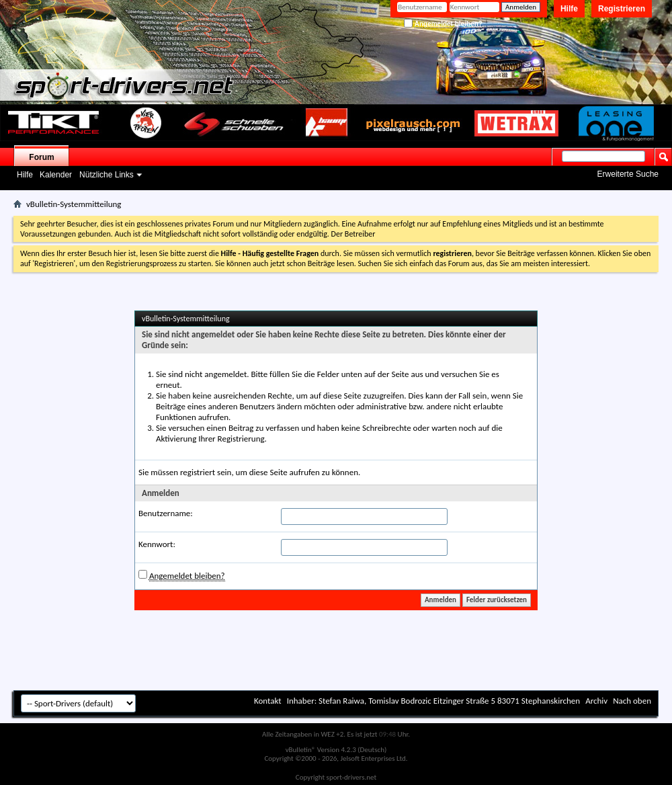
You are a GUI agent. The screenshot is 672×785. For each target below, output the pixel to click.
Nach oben (632, 701)
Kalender (56, 175)
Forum (41, 157)
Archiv (596, 701)
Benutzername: (166, 513)
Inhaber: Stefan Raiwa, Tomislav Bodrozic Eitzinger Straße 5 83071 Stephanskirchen (434, 701)
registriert (198, 472)
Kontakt (268, 701)
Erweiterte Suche (628, 174)
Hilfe (569, 9)
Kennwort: (157, 544)
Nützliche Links (107, 175)
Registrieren (622, 9)
